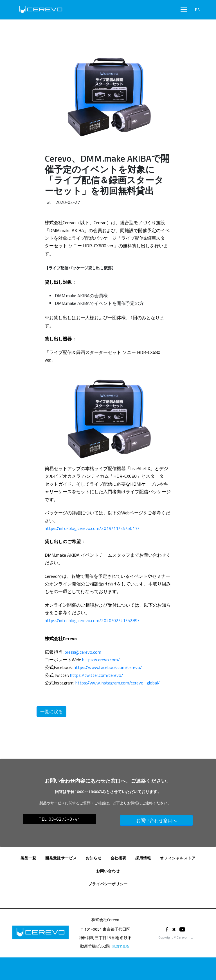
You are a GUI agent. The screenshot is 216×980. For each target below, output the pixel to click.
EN (198, 10)
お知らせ (94, 858)
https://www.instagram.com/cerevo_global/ (118, 683)
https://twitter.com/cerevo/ (97, 675)
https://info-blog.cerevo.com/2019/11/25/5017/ (92, 528)
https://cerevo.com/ (101, 660)
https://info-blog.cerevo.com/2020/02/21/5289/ (92, 620)
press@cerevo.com (83, 652)
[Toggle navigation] (184, 10)
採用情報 (143, 858)
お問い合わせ (108, 871)
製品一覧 (28, 858)
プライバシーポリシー (108, 884)
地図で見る (121, 946)
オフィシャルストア (178, 858)
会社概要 (118, 858)
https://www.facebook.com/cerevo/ (108, 667)
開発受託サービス (61, 858)
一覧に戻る (51, 712)
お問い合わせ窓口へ (156, 820)
